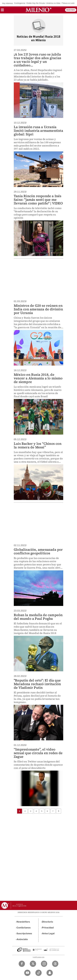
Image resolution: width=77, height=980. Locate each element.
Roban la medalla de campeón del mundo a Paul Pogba (38, 617)
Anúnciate (22, 939)
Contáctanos (24, 928)
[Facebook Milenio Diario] (22, 964)
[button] (2, 11)
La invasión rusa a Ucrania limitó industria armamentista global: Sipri (38, 131)
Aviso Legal (48, 934)
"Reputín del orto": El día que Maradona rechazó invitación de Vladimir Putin (37, 684)
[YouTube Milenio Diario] (27, 973)
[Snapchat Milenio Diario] (50, 973)
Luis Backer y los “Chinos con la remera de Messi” (38, 445)
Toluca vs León (68, 3)
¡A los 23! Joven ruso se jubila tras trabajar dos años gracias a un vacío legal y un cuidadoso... (37, 60)
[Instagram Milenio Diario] (44, 964)
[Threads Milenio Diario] (55, 964)
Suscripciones (24, 934)
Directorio (48, 922)
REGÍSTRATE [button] (71, 10)
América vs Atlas (53, 3)
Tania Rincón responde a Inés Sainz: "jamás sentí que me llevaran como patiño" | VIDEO (38, 200)
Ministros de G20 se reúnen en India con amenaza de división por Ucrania (38, 309)
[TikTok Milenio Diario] (38, 973)
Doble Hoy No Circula (36, 3)
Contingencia (20, 3)
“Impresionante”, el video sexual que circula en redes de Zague (38, 753)
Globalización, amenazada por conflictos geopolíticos (38, 551)
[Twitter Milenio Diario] (33, 964)
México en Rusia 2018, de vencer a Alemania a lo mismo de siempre (38, 378)
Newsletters (23, 922)
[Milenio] (38, 10)
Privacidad (48, 928)
